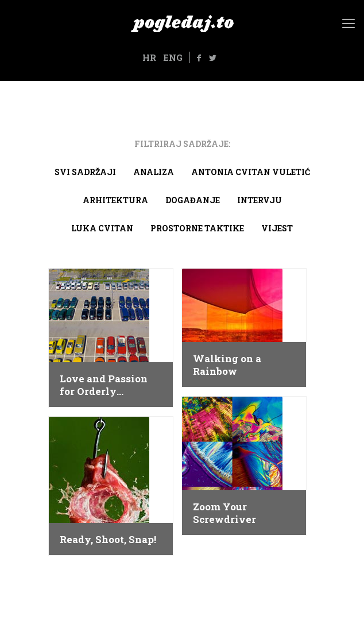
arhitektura (115, 200)
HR (149, 57)
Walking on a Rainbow (227, 365)
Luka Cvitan (102, 228)
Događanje (193, 200)
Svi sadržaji (85, 172)
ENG (173, 57)
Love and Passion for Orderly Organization (104, 385)
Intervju (260, 200)
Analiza (154, 172)
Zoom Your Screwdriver (224, 513)
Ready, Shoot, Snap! (108, 540)
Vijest (277, 228)
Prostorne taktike (197, 228)
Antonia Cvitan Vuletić (251, 172)
